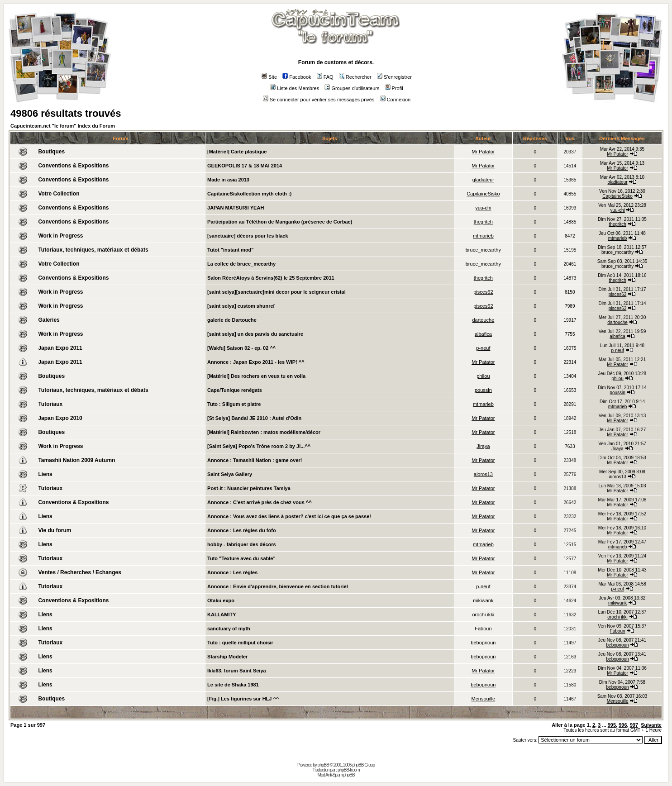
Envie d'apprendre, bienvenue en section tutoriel (291, 586)
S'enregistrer (394, 77)
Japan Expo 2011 (60, 348)
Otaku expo (221, 600)
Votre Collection (59, 194)
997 (634, 725)
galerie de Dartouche (232, 320)
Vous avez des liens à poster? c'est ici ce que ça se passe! (302, 516)
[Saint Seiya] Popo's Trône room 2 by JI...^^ (259, 446)
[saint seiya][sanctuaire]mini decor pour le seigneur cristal (276, 292)
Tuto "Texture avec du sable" (241, 558)
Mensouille (484, 699)
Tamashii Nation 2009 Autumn (76, 460)
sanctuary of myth (229, 629)
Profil (394, 88)
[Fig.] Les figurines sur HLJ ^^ (243, 699)
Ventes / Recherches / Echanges (79, 572)
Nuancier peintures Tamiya (259, 488)
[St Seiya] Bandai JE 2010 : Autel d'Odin (254, 418)
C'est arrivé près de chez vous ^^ (272, 502)
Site (269, 77)
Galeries (49, 320)
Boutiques (51, 152)
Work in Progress (60, 236)
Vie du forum (55, 530)
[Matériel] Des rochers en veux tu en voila (256, 376)
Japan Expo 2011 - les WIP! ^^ (269, 362)
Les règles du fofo (255, 530)
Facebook (297, 77)
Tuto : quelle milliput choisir (240, 643)
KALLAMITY (222, 615)
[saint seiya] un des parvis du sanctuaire (255, 334)
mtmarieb (483, 236)
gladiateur (483, 180)
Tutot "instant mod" (231, 250)
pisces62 (483, 292)
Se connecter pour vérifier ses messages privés (319, 100)
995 (612, 725)
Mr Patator (483, 152)
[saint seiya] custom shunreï (241, 306)
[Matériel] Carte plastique (237, 152)
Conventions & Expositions (73, 166)
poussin (483, 390)
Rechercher (355, 77)
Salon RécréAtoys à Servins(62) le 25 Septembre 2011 (271, 278)
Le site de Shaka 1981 (233, 685)
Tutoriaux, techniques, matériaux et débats (93, 250)
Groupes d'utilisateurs (352, 88)
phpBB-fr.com (349, 770)
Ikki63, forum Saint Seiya (237, 671)
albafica (483, 334)
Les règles (245, 572)
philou (483, 376)
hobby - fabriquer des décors (242, 544)
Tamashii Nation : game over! (268, 460)
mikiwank (483, 600)
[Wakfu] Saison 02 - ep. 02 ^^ (241, 348)
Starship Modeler (227, 657)
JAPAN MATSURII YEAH (236, 208)
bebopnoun (483, 643)
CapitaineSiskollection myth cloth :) (249, 194)
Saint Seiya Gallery (230, 474)
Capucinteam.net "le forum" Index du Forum (63, 126)
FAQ (325, 77)
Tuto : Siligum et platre (234, 404)
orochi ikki (483, 615)
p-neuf (483, 348)
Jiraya (483, 446)
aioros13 (483, 474)
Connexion (396, 100)
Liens (45, 474)
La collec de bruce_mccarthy (241, 264)
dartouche (483, 320)
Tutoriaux (50, 404)
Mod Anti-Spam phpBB (336, 775)
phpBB (323, 765)
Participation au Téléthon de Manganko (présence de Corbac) (280, 222)
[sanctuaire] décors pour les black (248, 236)
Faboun (483, 629)
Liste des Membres (295, 88)
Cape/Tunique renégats (235, 390)
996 (623, 725)
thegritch (483, 222)
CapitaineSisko (483, 194)
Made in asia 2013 (228, 180)
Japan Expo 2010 (60, 418)
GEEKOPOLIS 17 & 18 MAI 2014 (245, 166)
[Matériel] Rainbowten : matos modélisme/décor (264, 432)
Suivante (651, 725)
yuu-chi (483, 208)
